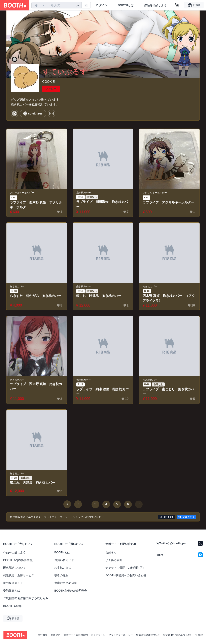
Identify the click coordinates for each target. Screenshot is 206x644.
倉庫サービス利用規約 (76, 635)
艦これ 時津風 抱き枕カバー (99, 296)
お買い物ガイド (64, 560)
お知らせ (111, 552)
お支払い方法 (63, 568)
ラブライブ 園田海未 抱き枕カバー (102, 204)
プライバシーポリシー (121, 635)
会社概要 (43, 635)
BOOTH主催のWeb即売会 (71, 591)
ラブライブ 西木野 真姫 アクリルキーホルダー (36, 205)
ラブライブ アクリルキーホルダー (168, 202)
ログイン (102, 5)
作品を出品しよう (155, 5)
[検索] (78, 5)
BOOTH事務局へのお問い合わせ (126, 575)
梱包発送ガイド (13, 583)
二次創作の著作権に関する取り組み (26, 598)
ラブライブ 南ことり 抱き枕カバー (168, 392)
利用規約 (56, 635)
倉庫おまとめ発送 (66, 583)
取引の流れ (61, 575)
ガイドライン (98, 635)
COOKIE (48, 82)
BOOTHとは (126, 5)
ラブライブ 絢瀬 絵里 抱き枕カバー (102, 392)
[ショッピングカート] (177, 5)
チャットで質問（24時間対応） (125, 568)
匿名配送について (14, 568)
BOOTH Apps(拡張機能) (18, 560)
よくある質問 (114, 560)
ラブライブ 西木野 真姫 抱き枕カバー (36, 386)
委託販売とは (12, 591)
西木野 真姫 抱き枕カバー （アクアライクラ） (169, 298)
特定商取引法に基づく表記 (178, 635)
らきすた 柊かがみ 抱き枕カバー (36, 296)
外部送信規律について (148, 635)
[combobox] (57, 5)
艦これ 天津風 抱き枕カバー (32, 483)
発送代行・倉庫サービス (19, 575)
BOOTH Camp (12, 606)
